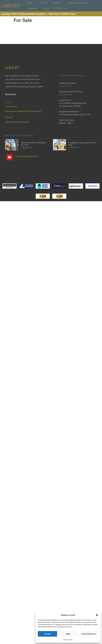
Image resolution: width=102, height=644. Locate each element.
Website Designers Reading (17, 122)
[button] (97, 615)
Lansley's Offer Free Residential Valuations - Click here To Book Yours (38, 14)
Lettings (58, 3)
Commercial (32, 9)
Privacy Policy (68, 640)
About (31, 3)
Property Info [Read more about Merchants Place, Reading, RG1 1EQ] (26, 148)
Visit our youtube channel (26, 156)
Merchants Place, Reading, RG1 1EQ (33, 144)
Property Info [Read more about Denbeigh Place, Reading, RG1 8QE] (74, 148)
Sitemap (9, 117)
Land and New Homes (77, 3)
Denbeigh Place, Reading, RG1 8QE (82, 144)
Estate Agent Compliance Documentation (23, 111)
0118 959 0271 (66, 95)
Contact (46, 9)
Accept (47, 634)
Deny (68, 634)
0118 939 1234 (61, 9)
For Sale (44, 3)
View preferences (89, 634)
